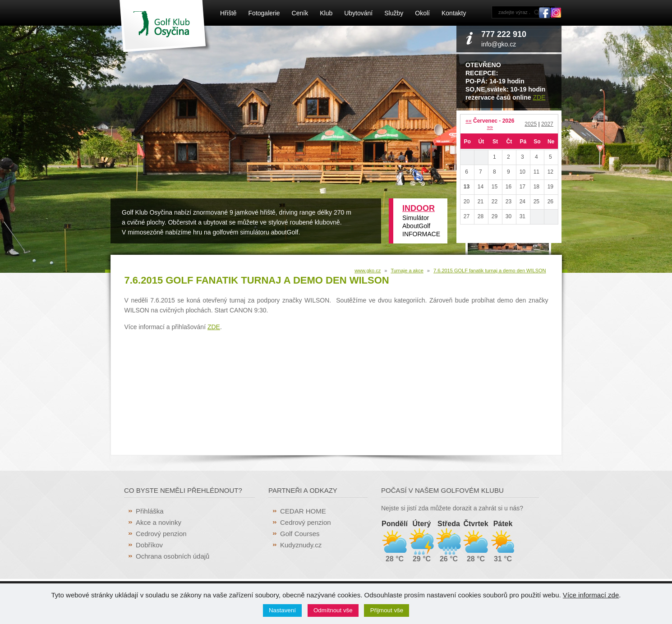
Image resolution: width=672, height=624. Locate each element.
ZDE (539, 97)
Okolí (422, 13)
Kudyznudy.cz (301, 545)
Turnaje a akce (407, 271)
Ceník (300, 13)
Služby (394, 13)
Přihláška (150, 511)
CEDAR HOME (303, 511)
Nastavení (282, 610)
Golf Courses (300, 534)
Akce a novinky (159, 522)
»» (490, 127)
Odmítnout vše (333, 610)
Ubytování (358, 13)
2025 (531, 124)
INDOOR (419, 208)
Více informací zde (591, 595)
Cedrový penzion (161, 534)
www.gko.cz (368, 271)
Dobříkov (149, 545)
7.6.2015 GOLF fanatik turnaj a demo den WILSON (490, 271)
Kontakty (454, 13)
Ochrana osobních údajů (173, 556)
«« (468, 121)
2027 (547, 124)
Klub (326, 13)
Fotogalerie (264, 13)
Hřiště (228, 13)
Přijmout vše (387, 610)
